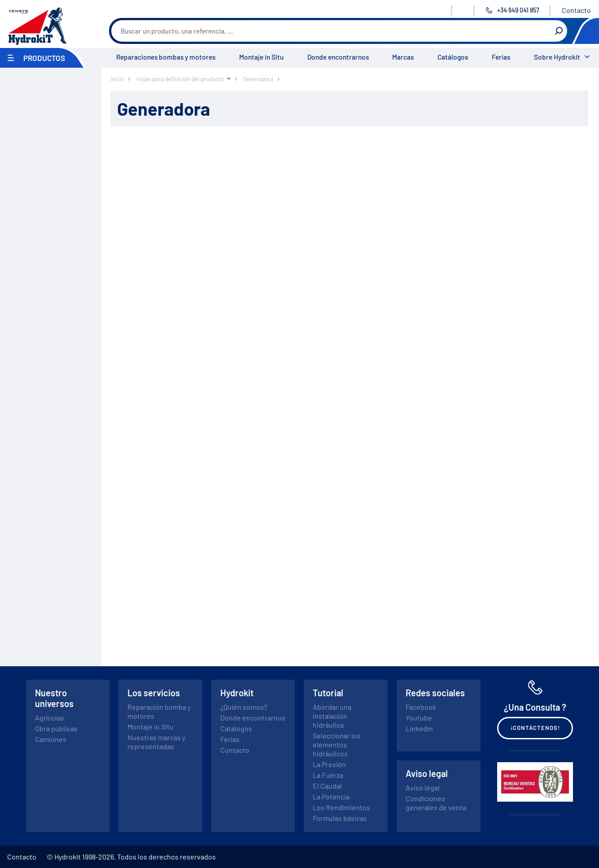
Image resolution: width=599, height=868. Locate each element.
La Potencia (331, 796)
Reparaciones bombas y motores (166, 57)
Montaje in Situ (261, 57)
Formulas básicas (340, 818)
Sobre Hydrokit (557, 57)
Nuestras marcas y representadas (156, 742)
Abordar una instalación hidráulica (332, 716)
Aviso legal (423, 788)
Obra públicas (56, 728)
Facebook (421, 707)
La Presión (329, 764)
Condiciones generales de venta (436, 803)
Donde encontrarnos (338, 57)
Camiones (51, 739)
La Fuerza (328, 775)
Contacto (576, 10)
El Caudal (327, 786)
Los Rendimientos (341, 807)
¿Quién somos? (244, 707)
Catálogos (453, 57)
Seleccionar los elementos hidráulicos (337, 744)
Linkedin (419, 728)
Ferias (501, 57)
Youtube (419, 718)
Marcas (403, 57)
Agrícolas (50, 718)
